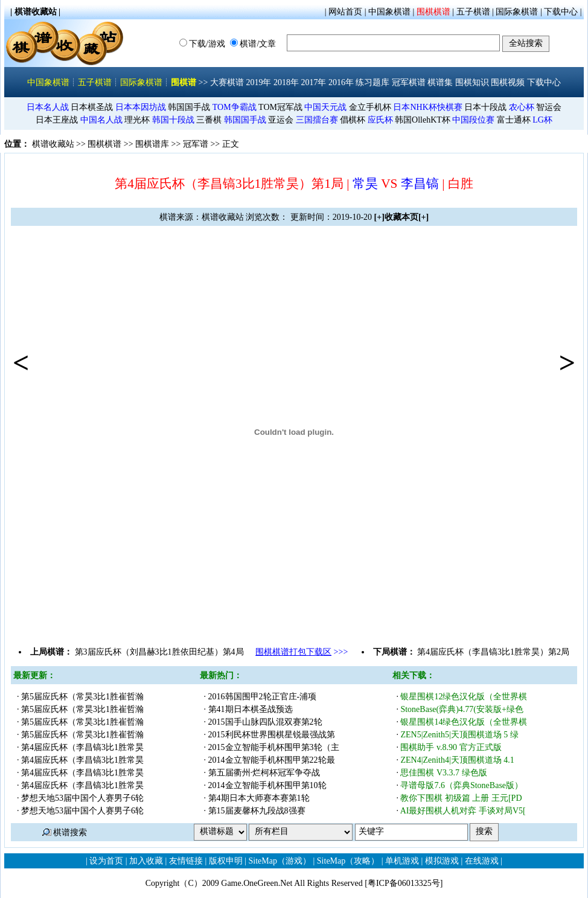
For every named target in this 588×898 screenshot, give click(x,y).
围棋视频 (508, 82)
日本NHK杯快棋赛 (427, 107)
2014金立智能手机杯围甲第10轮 (267, 785)
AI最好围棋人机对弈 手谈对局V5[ (463, 811)
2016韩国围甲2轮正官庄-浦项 (263, 697)
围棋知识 (472, 82)
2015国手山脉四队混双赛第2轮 (265, 722)
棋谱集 (440, 82)
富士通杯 (514, 120)
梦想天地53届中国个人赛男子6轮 (82, 798)
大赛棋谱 (227, 82)
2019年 (258, 82)
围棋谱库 (152, 144)
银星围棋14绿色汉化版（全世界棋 (464, 722)
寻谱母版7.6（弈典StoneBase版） (462, 785)
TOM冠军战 (280, 107)
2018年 (286, 82)
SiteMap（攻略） (348, 861)
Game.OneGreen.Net (257, 883)
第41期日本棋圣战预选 (251, 709)
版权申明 (226, 861)
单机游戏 (402, 861)
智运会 (549, 107)
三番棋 (209, 120)
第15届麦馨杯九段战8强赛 (257, 811)
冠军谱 (196, 144)
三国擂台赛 (317, 120)
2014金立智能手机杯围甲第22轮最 (272, 760)
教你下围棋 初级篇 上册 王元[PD (461, 798)
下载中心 (561, 12)
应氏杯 (380, 120)
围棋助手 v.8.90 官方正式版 (452, 747)
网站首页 (345, 12)
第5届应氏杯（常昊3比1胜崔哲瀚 (82, 697)
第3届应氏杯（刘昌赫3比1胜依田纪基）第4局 (159, 652)
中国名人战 (101, 120)
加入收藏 (146, 861)
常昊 (365, 184)
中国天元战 (325, 107)
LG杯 (542, 120)
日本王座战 (57, 120)
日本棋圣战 (92, 107)
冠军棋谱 (409, 82)
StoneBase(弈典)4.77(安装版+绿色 (462, 709)
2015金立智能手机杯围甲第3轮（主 (274, 747)
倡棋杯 (353, 120)
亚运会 (281, 120)
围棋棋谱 (433, 12)
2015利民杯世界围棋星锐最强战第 (272, 735)
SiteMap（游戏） (280, 861)
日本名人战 (48, 107)
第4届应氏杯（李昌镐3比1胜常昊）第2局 (493, 652)
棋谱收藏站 (53, 144)
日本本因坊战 (141, 107)
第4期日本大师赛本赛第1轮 (259, 798)
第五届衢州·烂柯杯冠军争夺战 (264, 773)
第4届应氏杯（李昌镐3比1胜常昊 (82, 747)
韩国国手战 (189, 107)
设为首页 (106, 861)
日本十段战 (485, 107)
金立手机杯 (370, 107)
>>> (302, 652)
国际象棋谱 (517, 12)
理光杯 (137, 120)
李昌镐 (420, 184)
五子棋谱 (473, 12)
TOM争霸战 (235, 107)
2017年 (313, 82)
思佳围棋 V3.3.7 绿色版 (443, 773)
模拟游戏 (442, 861)
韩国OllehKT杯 (423, 120)
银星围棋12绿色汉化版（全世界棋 (464, 697)
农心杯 (522, 107)
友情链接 (186, 861)
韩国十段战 (173, 120)
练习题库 (372, 82)
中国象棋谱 (389, 12)
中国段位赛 (473, 120)
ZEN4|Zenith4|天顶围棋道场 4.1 (458, 760)
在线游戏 (482, 861)
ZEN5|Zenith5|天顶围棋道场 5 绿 (459, 735)
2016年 (341, 82)
